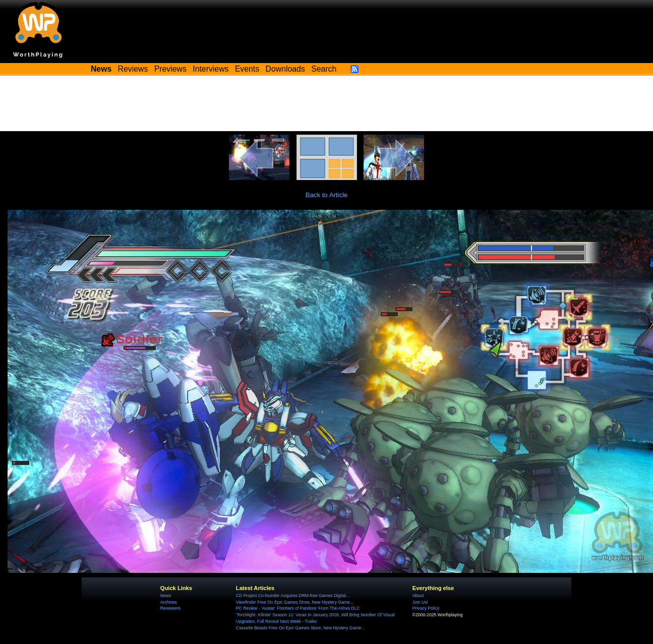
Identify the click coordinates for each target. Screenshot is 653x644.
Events (247, 69)
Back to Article (327, 195)
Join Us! (420, 602)
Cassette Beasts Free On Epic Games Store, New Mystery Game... (301, 628)
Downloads (285, 69)
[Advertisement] (327, 103)
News (166, 596)
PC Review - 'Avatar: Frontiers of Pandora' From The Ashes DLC (298, 608)
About (418, 596)
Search (324, 69)
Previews (170, 69)
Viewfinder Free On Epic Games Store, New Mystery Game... (295, 602)
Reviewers (170, 608)
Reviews (133, 69)
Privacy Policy (426, 608)
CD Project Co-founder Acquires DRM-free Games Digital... (293, 596)
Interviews (211, 69)
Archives (169, 602)
